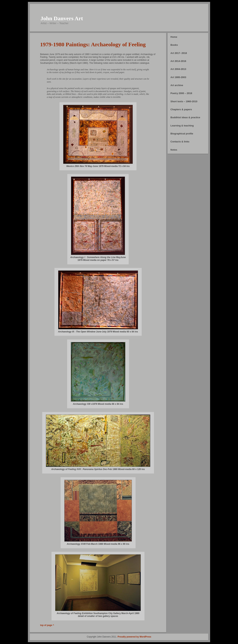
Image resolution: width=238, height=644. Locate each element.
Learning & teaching (182, 126)
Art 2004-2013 (178, 69)
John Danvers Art (62, 18)
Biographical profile (182, 134)
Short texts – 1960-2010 (184, 101)
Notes (174, 150)
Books (174, 45)
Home (174, 37)
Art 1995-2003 (178, 77)
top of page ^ (47, 625)
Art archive (177, 85)
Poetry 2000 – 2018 (181, 93)
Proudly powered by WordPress (134, 637)
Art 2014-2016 (178, 61)
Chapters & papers (181, 109)
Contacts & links (180, 142)
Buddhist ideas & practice (185, 117)
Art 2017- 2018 (179, 53)
